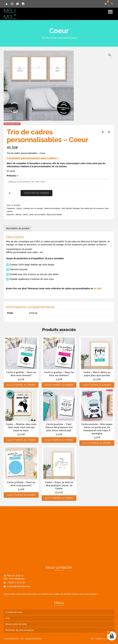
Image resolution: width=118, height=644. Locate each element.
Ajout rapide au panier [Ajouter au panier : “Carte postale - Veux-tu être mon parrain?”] (21, 495)
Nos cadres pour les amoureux (92, 208)
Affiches (19, 215)
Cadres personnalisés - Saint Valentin (58, 208)
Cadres (25, 215)
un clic (97, 288)
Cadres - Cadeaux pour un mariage (29, 208)
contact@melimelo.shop (17, 586)
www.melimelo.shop (12, 639)
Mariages (76, 208)
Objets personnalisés (54, 215)
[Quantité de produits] (10, 193)
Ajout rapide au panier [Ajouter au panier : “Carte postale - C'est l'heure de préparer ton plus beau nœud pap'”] (59, 440)
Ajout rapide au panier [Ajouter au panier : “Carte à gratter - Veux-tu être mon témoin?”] (21, 385)
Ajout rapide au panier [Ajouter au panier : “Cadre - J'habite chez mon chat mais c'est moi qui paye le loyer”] (21, 440)
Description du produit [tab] (18, 228)
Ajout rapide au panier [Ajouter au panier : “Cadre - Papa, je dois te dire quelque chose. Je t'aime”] (59, 498)
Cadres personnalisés (37, 215)
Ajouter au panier (36, 193)
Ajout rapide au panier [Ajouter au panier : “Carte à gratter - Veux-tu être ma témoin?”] (59, 385)
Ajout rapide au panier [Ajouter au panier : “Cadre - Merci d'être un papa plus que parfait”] (97, 385)
